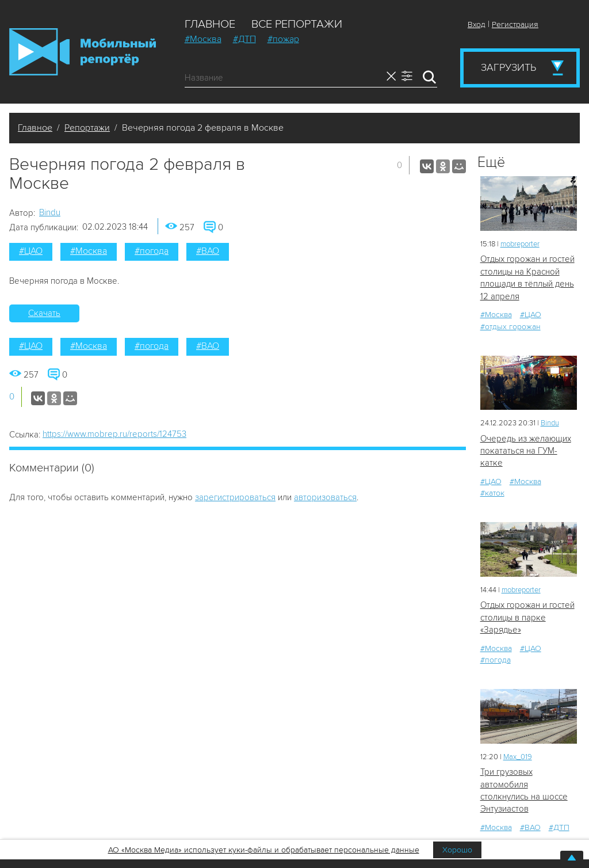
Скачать (44, 313)
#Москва (203, 39)
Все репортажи (297, 24)
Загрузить (508, 67)
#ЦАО (31, 251)
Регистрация (515, 24)
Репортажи (87, 128)
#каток (492, 493)
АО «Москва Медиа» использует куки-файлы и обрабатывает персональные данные (264, 850)
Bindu (50, 212)
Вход (477, 24)
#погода (152, 251)
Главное (210, 24)
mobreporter (520, 244)
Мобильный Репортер (83, 52)
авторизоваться (325, 497)
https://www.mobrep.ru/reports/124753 (114, 434)
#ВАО (208, 251)
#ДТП (244, 39)
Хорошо (457, 850)
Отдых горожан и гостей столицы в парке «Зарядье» (527, 617)
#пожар (283, 39)
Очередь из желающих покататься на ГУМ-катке (526, 451)
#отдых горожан (510, 327)
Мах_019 (518, 757)
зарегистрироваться (235, 497)
